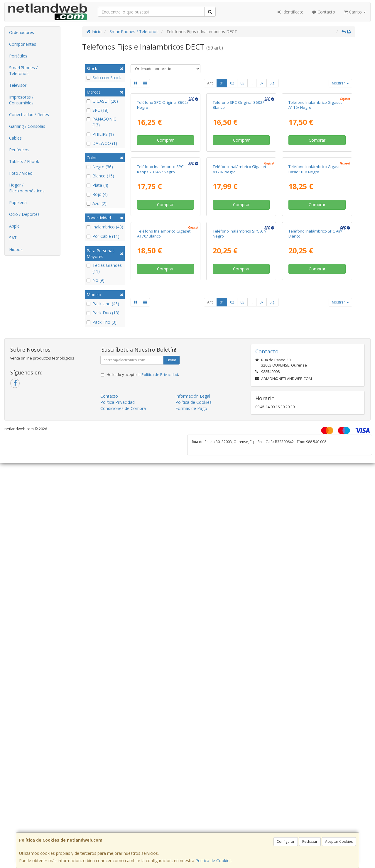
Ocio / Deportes (24, 214)
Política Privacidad (118, 539)
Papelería (18, 202)
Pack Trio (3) (102, 322)
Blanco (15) (100, 176)
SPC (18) (98, 110)
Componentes (23, 44)
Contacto (324, 12)
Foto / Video (21, 173)
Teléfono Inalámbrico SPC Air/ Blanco (315, 394)
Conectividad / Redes (29, 115)
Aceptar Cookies (339, 841)
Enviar (171, 496)
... (252, 83)
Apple (14, 226)
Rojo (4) (97, 194)
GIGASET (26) (102, 101)
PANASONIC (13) (101, 122)
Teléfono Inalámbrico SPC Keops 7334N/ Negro (160, 276)
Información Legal (193, 532)
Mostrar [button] (340, 83)
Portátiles (18, 56)
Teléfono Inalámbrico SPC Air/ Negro (240, 394)
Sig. (272, 83)
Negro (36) (100, 167)
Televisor (18, 85)
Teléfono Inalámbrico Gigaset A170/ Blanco (164, 394)
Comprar (165, 194)
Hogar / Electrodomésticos (27, 188)
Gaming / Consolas (27, 126)
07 (261, 83)
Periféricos (19, 150)
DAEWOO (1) (102, 143)
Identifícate (290, 12)
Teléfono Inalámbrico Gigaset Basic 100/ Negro (315, 276)
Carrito (355, 12)
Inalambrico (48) (105, 227)
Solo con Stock (104, 78)
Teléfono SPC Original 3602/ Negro (163, 158)
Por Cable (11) (103, 236)
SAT (13, 238)
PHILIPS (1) (100, 134)
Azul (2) (97, 203)
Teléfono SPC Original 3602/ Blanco (238, 158)
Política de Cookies (213, 861)
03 (242, 83)
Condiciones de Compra (123, 545)
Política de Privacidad (160, 511)
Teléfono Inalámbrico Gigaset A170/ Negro (239, 276)
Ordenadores (22, 32)
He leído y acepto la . (143, 511)
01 (222, 83)
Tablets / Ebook (24, 161)
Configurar (286, 841)
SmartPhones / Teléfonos (23, 71)
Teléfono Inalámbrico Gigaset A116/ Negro (315, 158)
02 (232, 83)
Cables (15, 138)
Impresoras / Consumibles (21, 100)
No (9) (96, 280)
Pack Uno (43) (103, 304)
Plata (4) (97, 185)
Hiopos (16, 249)
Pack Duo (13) (103, 313)
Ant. (210, 83)
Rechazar (310, 841)
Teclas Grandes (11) (104, 268)
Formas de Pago (191, 545)
